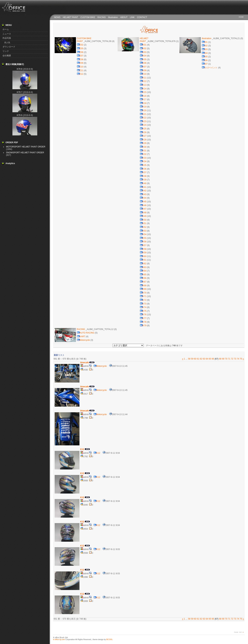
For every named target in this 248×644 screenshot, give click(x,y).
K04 (143, 56)
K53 (143, 231)
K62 (143, 264)
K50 (143, 220)
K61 (143, 260)
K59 (143, 253)
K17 (143, 99)
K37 (143, 172)
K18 (143, 103)
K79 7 (19, 92)
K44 (143, 198)
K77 (143, 318)
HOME (241, 17)
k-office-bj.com (59, 639)
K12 (143, 81)
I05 (205, 57)
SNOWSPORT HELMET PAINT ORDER (25, 153)
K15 (143, 92)
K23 (143, 121)
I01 (205, 42)
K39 (143, 180)
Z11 (80, 70)
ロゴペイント (210, 68)
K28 (143, 140)
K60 (143, 256)
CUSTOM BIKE (88, 17)
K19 (143, 107)
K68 (143, 286)
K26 (143, 132)
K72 (143, 300)
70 (226, 359)
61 (198, 359)
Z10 (80, 67)
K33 (143, 158)
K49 (143, 216)
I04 (205, 53)
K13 (143, 85)
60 (195, 359)
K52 (143, 227)
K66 (143, 278)
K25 (143, 129)
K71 (143, 296)
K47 (143, 209)
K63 (143, 267)
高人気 (7, 42)
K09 (143, 70)
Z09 (80, 63)
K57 (143, 245)
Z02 (80, 45)
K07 (143, 67)
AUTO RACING (86, 333)
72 (232, 359)
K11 (143, 78)
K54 (143, 234)
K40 (143, 183)
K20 (143, 110)
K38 (143, 176)
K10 (143, 74)
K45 (143, 202)
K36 (143, 169)
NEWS (57, 17)
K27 (143, 136)
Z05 (80, 49)
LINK (132, 17)
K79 (143, 326)
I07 (205, 64)
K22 (143, 118)
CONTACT (142, 17)
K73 (143, 304)
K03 (143, 52)
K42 (143, 191)
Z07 (80, 56)
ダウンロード (9, 47)
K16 (143, 96)
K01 (143, 45)
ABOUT (124, 17)
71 (229, 359)
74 (238, 359)
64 (207, 359)
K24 (143, 125)
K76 (143, 315)
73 (235, 359)
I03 (205, 49)
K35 (143, 165)
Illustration (113, 17)
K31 (143, 151)
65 (210, 359)
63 (204, 359)
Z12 (80, 74)
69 (223, 359)
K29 (143, 143)
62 (201, 359)
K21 (143, 114)
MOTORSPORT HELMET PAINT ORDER (26, 147)
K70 (143, 293)
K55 (143, 238)
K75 (143, 311)
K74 (143, 307)
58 (189, 359)
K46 (143, 205)
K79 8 (19, 69)
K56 (143, 242)
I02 (205, 46)
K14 (143, 89)
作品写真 (7, 38)
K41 (143, 187)
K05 (143, 59)
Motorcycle (83, 340)
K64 (143, 271)
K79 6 (19, 115)
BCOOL (110, 639)
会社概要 (7, 56)
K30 (143, 147)
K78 (143, 322)
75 (241, 359)
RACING (102, 17)
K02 (143, 49)
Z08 (80, 59)
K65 (143, 275)
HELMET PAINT (70, 17)
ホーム (6, 29)
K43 (143, 194)
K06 (143, 63)
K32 (143, 154)
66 (213, 359)
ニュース (7, 34)
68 (220, 359)
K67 (143, 282)
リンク (6, 51)
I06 (205, 60)
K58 (143, 249)
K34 (143, 161)
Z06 (80, 52)
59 (192, 359)
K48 (143, 213)
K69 (143, 289)
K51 (143, 223)
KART (81, 337)
